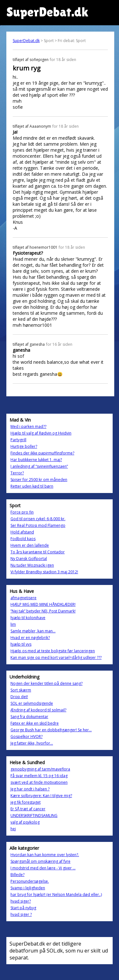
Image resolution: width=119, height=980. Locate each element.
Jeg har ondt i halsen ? (30, 789)
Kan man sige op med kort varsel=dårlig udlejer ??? (56, 657)
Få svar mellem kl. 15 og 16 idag (39, 776)
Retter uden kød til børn (32, 486)
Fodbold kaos (23, 539)
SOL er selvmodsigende (32, 703)
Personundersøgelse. (30, 881)
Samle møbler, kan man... (33, 631)
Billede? (17, 875)
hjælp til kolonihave (28, 618)
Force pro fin (22, 512)
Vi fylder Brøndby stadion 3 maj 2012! (44, 572)
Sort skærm (21, 690)
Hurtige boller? (24, 446)
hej (13, 829)
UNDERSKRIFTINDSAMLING (34, 816)
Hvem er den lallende (30, 545)
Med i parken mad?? (28, 426)
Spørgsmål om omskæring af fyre (40, 861)
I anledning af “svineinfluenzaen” (39, 466)
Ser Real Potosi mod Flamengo (38, 525)
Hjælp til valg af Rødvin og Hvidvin (41, 433)
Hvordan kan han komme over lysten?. (45, 855)
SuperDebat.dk (26, 41)
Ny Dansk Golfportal (29, 559)
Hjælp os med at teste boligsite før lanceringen (53, 651)
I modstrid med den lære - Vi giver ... (43, 868)
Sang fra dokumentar (29, 717)
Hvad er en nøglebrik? (30, 638)
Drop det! (19, 697)
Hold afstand (22, 532)
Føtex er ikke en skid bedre (35, 723)
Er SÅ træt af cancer (28, 809)
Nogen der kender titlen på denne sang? (46, 683)
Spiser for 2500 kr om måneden (39, 480)
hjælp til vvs (21, 644)
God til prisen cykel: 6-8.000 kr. (38, 519)
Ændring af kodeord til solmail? (38, 710)
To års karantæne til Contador (38, 552)
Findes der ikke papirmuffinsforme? (42, 453)
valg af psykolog (25, 822)
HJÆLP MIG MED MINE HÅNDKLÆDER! (43, 604)
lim (13, 624)
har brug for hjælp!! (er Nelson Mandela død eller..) (56, 895)
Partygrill (18, 440)
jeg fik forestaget (26, 802)
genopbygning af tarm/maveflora (40, 769)
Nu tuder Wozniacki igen (32, 565)
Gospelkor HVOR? (26, 737)
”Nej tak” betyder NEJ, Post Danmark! (43, 611)
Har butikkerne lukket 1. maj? (36, 460)
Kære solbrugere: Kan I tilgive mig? (41, 796)
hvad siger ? (21, 914)
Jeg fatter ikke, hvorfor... (32, 743)
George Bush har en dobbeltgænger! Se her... (51, 730)
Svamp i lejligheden (28, 888)
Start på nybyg (23, 908)
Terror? (17, 473)
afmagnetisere (23, 598)
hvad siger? (21, 901)
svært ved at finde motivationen (39, 782)
